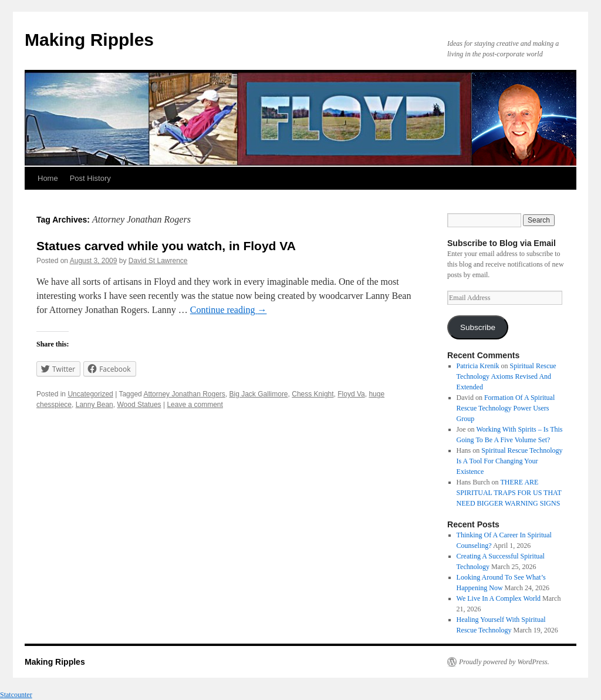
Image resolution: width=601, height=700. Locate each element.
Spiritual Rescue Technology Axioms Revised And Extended (507, 376)
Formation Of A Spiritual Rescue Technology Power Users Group (506, 408)
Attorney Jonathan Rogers (184, 394)
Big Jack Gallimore (259, 394)
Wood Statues (139, 405)
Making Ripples (89, 40)
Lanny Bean (94, 405)
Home (48, 178)
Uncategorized (90, 394)
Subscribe (478, 327)
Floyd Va (351, 394)
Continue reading (229, 310)
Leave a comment (195, 405)
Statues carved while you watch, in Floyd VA (166, 246)
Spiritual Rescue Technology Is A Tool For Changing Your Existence (510, 461)
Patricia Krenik (478, 366)
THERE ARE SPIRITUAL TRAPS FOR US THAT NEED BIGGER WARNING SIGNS (509, 493)
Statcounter (16, 695)
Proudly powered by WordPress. (504, 662)
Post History (90, 178)
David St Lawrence (158, 261)
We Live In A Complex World (499, 598)
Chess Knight (313, 394)
